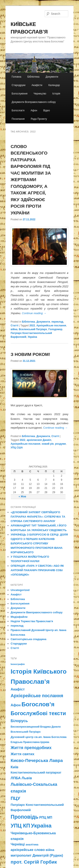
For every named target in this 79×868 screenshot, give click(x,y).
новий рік (48, 444)
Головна (16, 77)
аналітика (32, 845)
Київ (15, 767)
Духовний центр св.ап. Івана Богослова (39, 737)
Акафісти (37, 85)
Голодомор (55, 329)
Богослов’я (18, 110)
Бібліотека (33, 77)
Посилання (18, 119)
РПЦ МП (46, 818)
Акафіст (16, 594)
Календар (54, 85)
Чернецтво (40, 94)
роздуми (60, 444)
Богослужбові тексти (38, 713)
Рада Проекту (39, 119)
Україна (32, 337)
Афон (34, 110)
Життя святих (23, 754)
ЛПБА (16, 778)
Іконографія (18, 664)
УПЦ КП (20, 826)
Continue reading (34, 313)
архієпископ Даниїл (39, 440)
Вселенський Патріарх (33, 329)
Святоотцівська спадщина (29, 639)
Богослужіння (19, 94)
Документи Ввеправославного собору (37, 612)
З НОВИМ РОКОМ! (31, 354)
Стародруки (18, 85)
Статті (15, 326)
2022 (32, 326)
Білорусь (19, 721)
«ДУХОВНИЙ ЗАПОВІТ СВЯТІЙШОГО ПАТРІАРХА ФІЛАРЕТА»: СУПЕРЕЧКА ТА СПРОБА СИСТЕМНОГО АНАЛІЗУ (38, 517)
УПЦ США (17, 448)
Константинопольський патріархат (36, 772)
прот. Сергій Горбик (34, 862)
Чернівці (18, 844)
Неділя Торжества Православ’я (32, 621)
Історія (56, 94)
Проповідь (25, 817)
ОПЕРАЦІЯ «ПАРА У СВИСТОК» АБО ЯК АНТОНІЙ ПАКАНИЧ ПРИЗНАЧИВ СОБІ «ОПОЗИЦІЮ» (37, 570)
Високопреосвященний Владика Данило (36, 727)
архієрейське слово (28, 850)
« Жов (22, 497)
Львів (27, 778)
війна (14, 329)
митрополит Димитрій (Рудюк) (37, 855)
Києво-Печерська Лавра (37, 760)
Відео (47, 110)
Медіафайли (19, 617)
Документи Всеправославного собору (34, 102)
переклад (57, 322)
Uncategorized (20, 590)
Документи (52, 77)
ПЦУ (15, 798)
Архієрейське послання (51, 326)
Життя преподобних (31, 748)
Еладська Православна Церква (30, 742)
